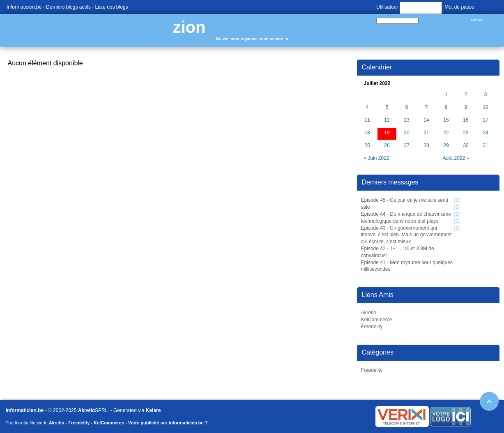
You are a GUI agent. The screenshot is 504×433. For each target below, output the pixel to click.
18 (367, 133)
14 (426, 120)
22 (446, 133)
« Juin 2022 (377, 158)
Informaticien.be (24, 7)
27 (406, 146)
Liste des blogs (111, 7)
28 (426, 146)
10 (485, 107)
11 (367, 120)
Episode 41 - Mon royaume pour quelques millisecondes (407, 266)
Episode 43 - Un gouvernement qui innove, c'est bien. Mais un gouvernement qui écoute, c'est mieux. (406, 235)
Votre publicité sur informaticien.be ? (168, 423)
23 (466, 133)
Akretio (369, 313)
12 (387, 120)
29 (446, 146)
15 (446, 120)
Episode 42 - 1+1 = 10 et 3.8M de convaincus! (398, 252)
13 (406, 120)
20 (406, 133)
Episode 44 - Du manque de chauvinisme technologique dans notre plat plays (406, 218)
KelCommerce (377, 320)
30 (466, 146)
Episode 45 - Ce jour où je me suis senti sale (405, 204)
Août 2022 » (456, 158)
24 (485, 133)
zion (189, 27)
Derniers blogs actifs (68, 7)
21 (426, 133)
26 (387, 146)
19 (387, 133)
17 (485, 120)
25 (367, 146)
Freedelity (372, 327)
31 (485, 146)
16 (466, 120)
